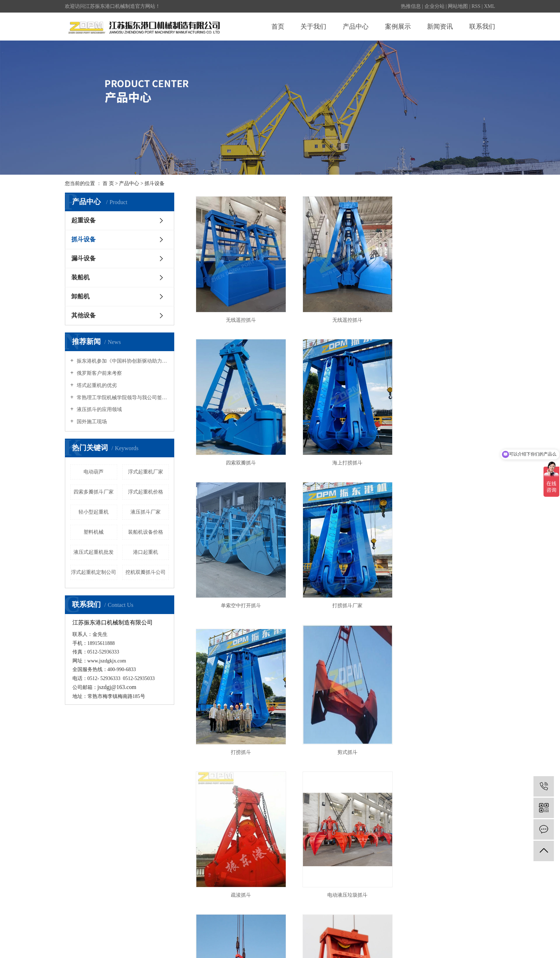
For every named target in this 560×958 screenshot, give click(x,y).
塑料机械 (94, 532)
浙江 (422, 935)
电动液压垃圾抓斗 (239, 739)
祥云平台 (485, 945)
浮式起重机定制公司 (94, 572)
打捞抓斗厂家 (448, 456)
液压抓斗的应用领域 (99, 409)
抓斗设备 (155, 183)
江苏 (400, 935)
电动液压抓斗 (138, 945)
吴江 (479, 935)
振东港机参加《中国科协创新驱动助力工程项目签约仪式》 (122, 361)
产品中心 (356, 27)
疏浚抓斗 (448, 600)
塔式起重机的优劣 (96, 385)
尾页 (377, 767)
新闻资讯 (440, 27)
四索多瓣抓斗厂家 (94, 492)
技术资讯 (261, 858)
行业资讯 (261, 848)
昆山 (434, 935)
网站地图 (458, 6)
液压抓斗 (448, 739)
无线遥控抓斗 (239, 317)
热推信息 (411, 6)
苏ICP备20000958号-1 (246, 935)
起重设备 (84, 220)
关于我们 (313, 27)
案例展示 (398, 27)
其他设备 (84, 315)
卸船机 (80, 296)
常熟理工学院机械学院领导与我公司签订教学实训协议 (122, 398)
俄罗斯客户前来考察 (99, 373)
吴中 (490, 935)
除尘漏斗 (164, 945)
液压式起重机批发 (94, 552)
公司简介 (75, 837)
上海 (411, 935)
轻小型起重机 (94, 512)
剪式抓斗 (343, 600)
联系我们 (482, 27)
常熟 (456, 935)
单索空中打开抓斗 (343, 456)
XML (490, 6)
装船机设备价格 (146, 532)
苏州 (445, 935)
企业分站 (435, 6)
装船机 (80, 277)
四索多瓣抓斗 (343, 739)
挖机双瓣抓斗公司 (146, 572)
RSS (476, 6)
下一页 (355, 767)
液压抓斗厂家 (146, 512)
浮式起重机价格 (146, 492)
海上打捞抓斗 (239, 456)
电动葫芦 (94, 472)
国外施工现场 (91, 422)
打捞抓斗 (239, 600)
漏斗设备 (84, 258)
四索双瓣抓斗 (448, 317)
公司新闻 (261, 837)
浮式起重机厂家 (146, 472)
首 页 (108, 183)
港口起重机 (146, 552)
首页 (278, 27)
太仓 (468, 935)
